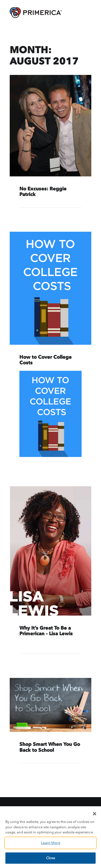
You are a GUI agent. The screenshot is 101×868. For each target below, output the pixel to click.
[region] (50, 837)
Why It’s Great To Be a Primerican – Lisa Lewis (46, 631)
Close (51, 858)
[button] (50, 126)
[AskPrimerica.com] (36, 13)
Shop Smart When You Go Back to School (50, 747)
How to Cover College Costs (46, 360)
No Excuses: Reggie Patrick (43, 192)
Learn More (50, 843)
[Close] (95, 814)
